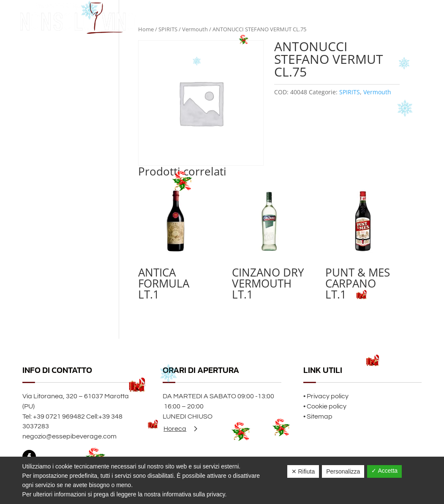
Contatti (409, 18)
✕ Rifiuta (303, 471)
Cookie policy (327, 406)
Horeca (175, 429)
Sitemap (320, 416)
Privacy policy (328, 396)
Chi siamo (379, 18)
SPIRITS (350, 92)
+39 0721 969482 (59, 416)
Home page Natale (335, 18)
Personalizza (343, 471)
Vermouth (377, 92)
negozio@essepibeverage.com (69, 436)
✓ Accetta (384, 471)
